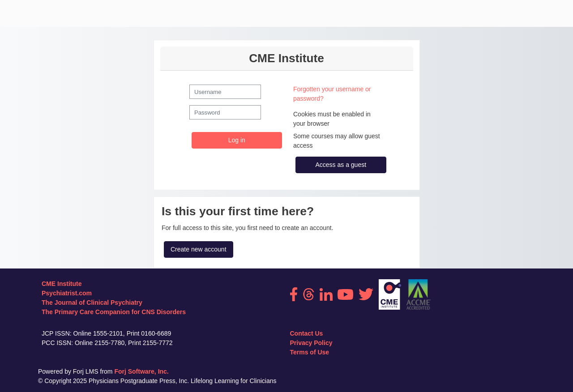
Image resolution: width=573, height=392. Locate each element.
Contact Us (307, 333)
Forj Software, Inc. (141, 371)
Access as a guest (341, 165)
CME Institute (62, 284)
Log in (237, 140)
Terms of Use (310, 352)
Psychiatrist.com (67, 293)
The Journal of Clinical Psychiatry (92, 303)
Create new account (199, 249)
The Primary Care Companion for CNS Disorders (114, 312)
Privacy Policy (311, 343)
